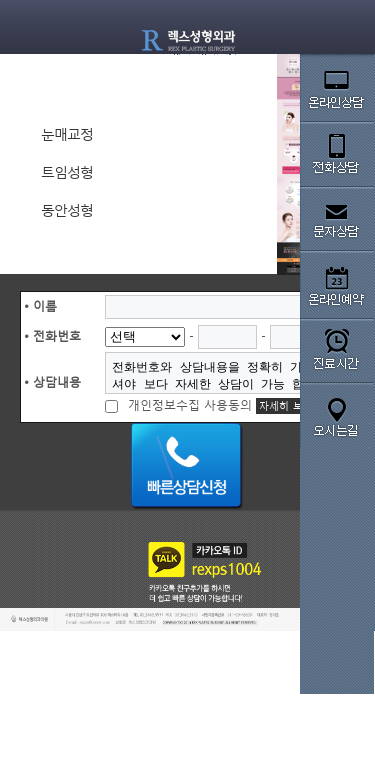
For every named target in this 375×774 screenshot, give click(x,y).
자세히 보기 (286, 406)
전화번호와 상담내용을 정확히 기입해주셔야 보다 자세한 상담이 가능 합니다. (223, 373)
